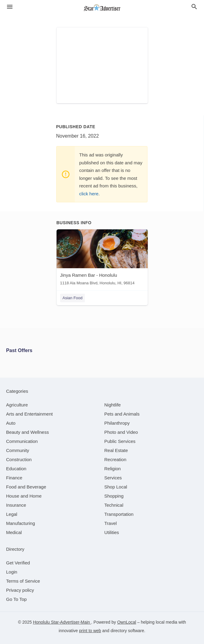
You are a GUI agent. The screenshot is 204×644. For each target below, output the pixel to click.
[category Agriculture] (17, 405)
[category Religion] (112, 469)
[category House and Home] (24, 496)
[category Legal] (12, 514)
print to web (90, 631)
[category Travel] (111, 523)
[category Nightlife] (112, 405)
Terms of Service (23, 581)
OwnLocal (126, 622)
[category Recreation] (115, 459)
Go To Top (16, 599)
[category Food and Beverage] (26, 487)
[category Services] (113, 478)
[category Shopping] (114, 496)
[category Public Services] (120, 441)
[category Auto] (11, 423)
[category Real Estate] (116, 450)
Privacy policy (20, 590)
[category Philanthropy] (117, 423)
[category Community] (18, 450)
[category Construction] (19, 459)
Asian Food (73, 298)
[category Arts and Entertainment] (29, 414)
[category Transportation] (119, 514)
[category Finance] (14, 478)
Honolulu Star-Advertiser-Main (62, 622)
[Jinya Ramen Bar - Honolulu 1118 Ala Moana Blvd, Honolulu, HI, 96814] (102, 259)
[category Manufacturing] (21, 523)
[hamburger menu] (10, 7)
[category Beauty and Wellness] (28, 432)
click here (89, 194)
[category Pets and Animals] (122, 414)
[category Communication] (22, 441)
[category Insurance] (16, 505)
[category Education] (16, 469)
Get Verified (18, 563)
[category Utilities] (112, 532)
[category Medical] (14, 532)
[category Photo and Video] (121, 432)
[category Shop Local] (116, 487)
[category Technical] (114, 505)
